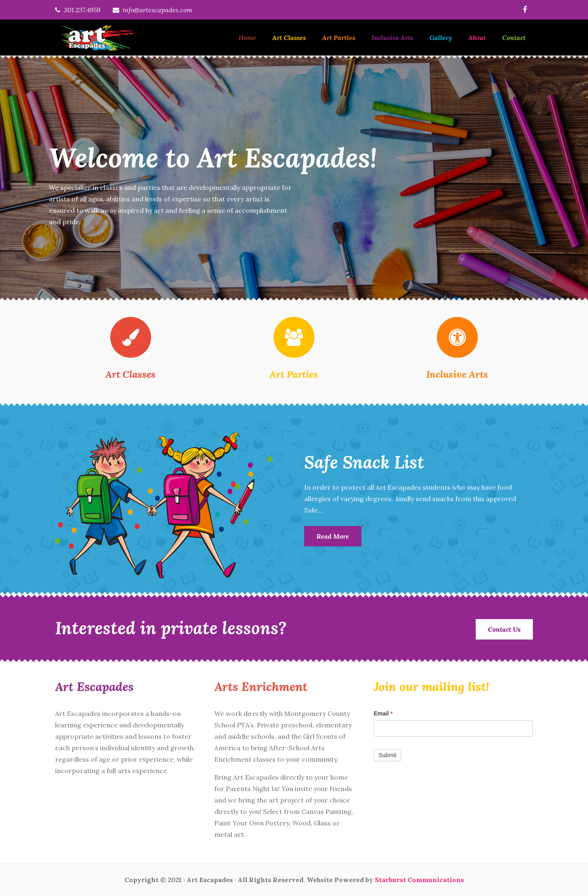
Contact (514, 38)
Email (383, 713)
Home (247, 38)
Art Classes (289, 38)
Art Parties (339, 38)
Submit (388, 755)
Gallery (441, 38)
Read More (333, 536)
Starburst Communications (419, 880)
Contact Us (504, 629)
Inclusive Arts (392, 38)
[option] (294, 178)
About (477, 38)
